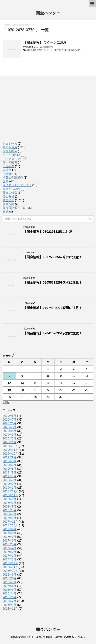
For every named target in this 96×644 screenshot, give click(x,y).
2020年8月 (10, 416)
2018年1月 (10, 518)
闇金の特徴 (10, 193)
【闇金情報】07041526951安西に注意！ (53, 333)
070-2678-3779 (35, 50)
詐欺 (6, 181)
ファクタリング (13, 159)
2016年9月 (10, 575)
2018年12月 (10, 491)
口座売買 (8, 166)
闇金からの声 (11, 189)
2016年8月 (10, 578)
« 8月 (6, 402)
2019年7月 (10, 465)
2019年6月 (10, 469)
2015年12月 (10, 609)
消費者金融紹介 (13, 178)
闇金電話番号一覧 (14, 208)
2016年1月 (10, 605)
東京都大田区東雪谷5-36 (67, 50)
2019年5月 (10, 473)
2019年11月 (10, 450)
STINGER (79, 637)
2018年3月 (10, 514)
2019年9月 (10, 457)
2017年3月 (10, 552)
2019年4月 (10, 476)
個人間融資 (10, 162)
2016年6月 (10, 586)
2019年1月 (10, 488)
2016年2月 (10, 601)
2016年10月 (10, 571)
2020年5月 (10, 427)
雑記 (6, 212)
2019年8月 (10, 461)
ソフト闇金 (10, 151)
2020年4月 (10, 431)
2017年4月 (10, 548)
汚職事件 (8, 174)
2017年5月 (10, 544)
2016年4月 (10, 593)
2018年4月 (10, 510)
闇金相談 (8, 204)
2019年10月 (10, 454)
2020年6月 (10, 423)
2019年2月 (10, 484)
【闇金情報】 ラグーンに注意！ (46, 42)
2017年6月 (10, 541)
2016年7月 (10, 582)
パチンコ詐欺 (11, 155)
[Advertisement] (30, 112)
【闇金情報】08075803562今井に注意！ (53, 257)
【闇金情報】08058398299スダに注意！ (53, 282)
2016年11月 (10, 567)
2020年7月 (10, 420)
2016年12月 (10, 563)
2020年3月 (10, 435)
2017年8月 (10, 533)
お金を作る (10, 144)
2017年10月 (10, 525)
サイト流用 (10, 147)
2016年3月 (10, 597)
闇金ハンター (48, 13)
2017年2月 (10, 556)
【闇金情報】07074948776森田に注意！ (53, 308)
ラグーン (48, 50)
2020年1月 (10, 442)
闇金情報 (48, 47)
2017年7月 (10, 537)
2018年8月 (10, 499)
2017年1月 (10, 559)
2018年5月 (10, 507)
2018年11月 (10, 495)
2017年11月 (10, 522)
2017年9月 (10, 529)
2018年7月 (10, 503)
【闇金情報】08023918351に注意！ (49, 232)
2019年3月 (10, 480)
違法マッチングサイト (17, 185)
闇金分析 (8, 197)
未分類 (7, 170)
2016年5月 (10, 590)
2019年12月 (10, 446)
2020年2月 (10, 438)
